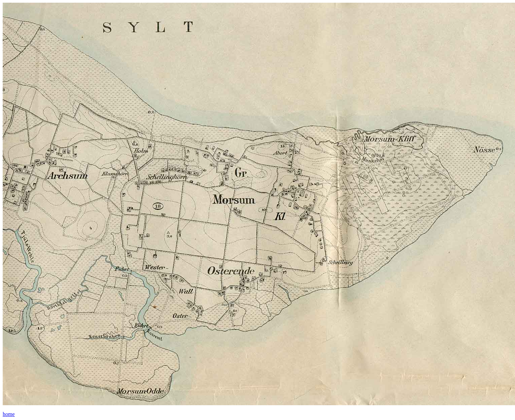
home (9, 414)
